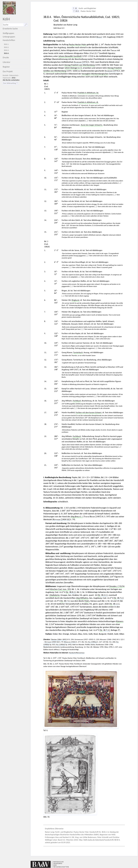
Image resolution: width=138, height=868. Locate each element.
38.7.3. (67, 601)
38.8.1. (6, 44)
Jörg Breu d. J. (77, 516)
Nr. (67, 592)
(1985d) (60, 645)
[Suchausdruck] (13, 25)
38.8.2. (6, 47)
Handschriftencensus (77, 653)
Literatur (7, 62)
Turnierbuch (78, 352)
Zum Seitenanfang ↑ (11, 83)
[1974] (81, 62)
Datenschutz (14, 75)
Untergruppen (9, 37)
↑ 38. (75, 8)
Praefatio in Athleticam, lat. (88, 93)
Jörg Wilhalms (82, 598)
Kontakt (5, 75)
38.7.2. (120, 598)
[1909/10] (61, 519)
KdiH (6, 19)
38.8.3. (6, 50)
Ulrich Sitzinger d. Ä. (73, 68)
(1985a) (92, 642)
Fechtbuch (77, 401)
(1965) (70, 642)
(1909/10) (52, 642)
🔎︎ (26, 25)
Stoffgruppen (9, 33)
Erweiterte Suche (10, 29)
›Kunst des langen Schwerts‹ (92, 125)
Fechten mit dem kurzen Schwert (89, 413)
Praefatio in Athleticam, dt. (88, 102)
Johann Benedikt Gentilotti (70, 56)
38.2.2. (104, 595)
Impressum (7, 78)
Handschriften (9, 40)
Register (6, 67)
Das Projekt (8, 71)
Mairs (87, 601)
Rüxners (120, 621)
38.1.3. (116, 604)
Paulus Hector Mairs (78, 44)
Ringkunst (75, 300)
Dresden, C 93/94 (117, 586)
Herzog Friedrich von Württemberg (79, 65)
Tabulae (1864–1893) (59, 639)
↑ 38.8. (76, 11)
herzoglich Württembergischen (95, 74)
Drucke (6, 57)
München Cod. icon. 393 (60, 589)
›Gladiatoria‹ (54, 595)
